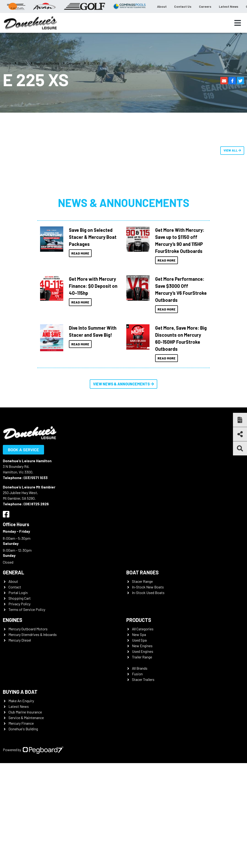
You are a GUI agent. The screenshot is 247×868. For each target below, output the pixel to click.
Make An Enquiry (21, 701)
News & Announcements (124, 203)
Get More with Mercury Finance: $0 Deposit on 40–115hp (93, 286)
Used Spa (139, 640)
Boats (23, 63)
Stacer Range (142, 581)
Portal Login (18, 593)
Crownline (73, 63)
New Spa (139, 634)
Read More (80, 253)
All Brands (140, 668)
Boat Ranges (142, 572)
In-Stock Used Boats (148, 593)
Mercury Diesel (20, 640)
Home (7, 63)
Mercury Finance (21, 723)
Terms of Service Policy (27, 609)
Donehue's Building (23, 729)
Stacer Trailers (143, 679)
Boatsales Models (47, 63)
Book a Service (23, 450)
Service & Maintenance (26, 718)
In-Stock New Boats (148, 587)
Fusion (137, 674)
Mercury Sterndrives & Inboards (33, 634)
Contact (15, 587)
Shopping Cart (20, 598)
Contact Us (183, 6)
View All (232, 150)
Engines (13, 620)
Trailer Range (142, 657)
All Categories (143, 629)
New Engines (142, 646)
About (162, 6)
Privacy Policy (19, 604)
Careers (205, 6)
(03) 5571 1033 (36, 478)
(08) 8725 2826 (36, 504)
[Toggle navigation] (238, 23)
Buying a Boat (20, 692)
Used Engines (143, 651)
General (13, 572)
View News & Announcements (123, 384)
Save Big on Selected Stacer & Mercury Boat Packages (93, 237)
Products (139, 620)
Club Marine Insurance (25, 712)
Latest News (229, 6)
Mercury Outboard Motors (28, 629)
